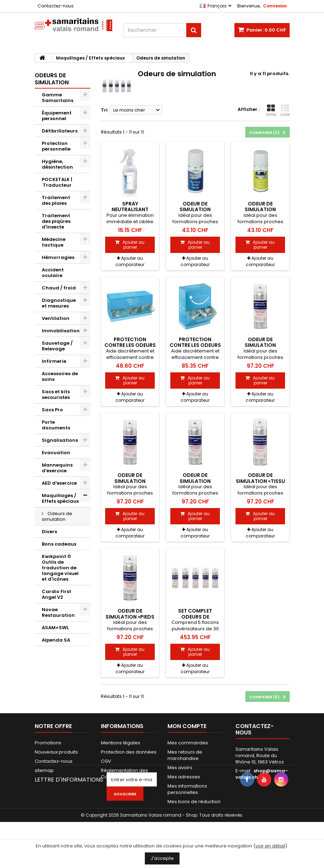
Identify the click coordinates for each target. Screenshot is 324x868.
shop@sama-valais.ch (262, 774)
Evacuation (56, 453)
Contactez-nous (56, 6)
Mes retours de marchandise (185, 755)
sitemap (44, 770)
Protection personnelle (56, 146)
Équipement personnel (57, 116)
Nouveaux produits (56, 752)
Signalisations (60, 440)
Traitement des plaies (56, 200)
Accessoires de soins (60, 376)
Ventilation (56, 318)
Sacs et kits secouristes (56, 394)
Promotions (48, 743)
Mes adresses (184, 777)
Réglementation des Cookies (124, 774)
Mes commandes (188, 743)
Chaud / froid (59, 288)
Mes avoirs (180, 768)
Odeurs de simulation (57, 516)
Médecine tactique (54, 242)
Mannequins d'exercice (57, 468)
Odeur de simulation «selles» (130, 481)
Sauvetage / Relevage (57, 346)
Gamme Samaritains (58, 98)
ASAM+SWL (55, 628)
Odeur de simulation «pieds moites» (130, 617)
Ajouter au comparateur (130, 261)
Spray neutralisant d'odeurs (130, 210)
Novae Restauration (58, 612)
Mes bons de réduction (194, 802)
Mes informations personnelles (187, 789)
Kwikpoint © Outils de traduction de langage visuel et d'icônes (60, 568)
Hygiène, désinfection (57, 164)
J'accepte (162, 858)
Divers (49, 532)
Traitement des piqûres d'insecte (56, 221)
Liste (285, 111)
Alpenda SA (56, 640)
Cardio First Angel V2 (56, 594)
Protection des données (129, 752)
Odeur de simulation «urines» (195, 481)
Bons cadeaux (59, 544)
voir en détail (270, 846)
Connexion (275, 6)
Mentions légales (121, 743)
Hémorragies (58, 257)
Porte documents (56, 425)
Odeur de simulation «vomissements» (260, 345)
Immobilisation (61, 331)
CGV (106, 761)
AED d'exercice (59, 483)
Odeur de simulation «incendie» (195, 210)
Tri (104, 110)
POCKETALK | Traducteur (57, 182)
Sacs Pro (52, 410)
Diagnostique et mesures (59, 303)
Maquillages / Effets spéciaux (60, 498)
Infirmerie (54, 361)
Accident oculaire (53, 273)
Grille (271, 111)
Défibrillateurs (60, 131)
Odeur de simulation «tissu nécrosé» (260, 481)
